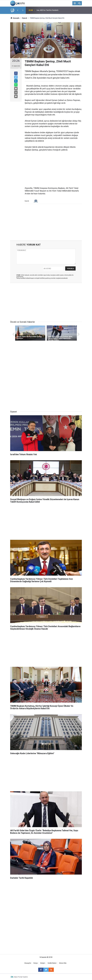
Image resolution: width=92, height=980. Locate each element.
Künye (36, 963)
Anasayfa (28, 963)
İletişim (43, 963)
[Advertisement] (53, 169)
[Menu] (75, 3)
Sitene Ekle (63, 963)
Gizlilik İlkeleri (52, 963)
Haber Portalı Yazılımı (21, 977)
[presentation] (18, 10)
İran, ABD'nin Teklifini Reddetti (48, 10)
